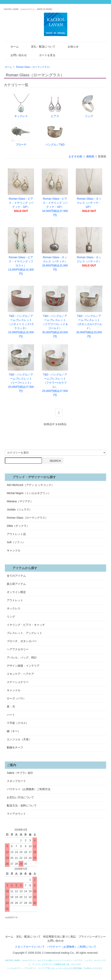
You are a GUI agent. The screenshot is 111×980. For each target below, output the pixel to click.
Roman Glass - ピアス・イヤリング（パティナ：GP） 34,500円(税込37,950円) (55, 193)
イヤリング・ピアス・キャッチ (26, 625)
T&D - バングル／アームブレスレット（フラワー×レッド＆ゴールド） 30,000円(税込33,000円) (55, 312)
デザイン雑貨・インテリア (23, 666)
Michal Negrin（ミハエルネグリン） (29, 493)
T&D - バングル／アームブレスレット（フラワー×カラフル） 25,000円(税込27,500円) (55, 370)
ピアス (55, 106)
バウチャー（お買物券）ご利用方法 (29, 789)
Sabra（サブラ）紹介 (20, 773)
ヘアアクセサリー (18, 649)
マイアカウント (16, 814)
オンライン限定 (16, 592)
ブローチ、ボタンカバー (22, 641)
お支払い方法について (20, 797)
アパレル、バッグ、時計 (22, 657)
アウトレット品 (16, 534)
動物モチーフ (15, 747)
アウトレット (15, 600)
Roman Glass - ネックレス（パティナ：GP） (89, 190)
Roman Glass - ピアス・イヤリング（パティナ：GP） (21, 190)
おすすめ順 (75, 156)
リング (89, 106)
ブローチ (21, 134)
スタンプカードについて (30, 947)
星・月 (11, 707)
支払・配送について (40, 46)
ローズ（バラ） (16, 698)
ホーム (12, 46)
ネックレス (21, 106)
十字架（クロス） (18, 723)
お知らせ (70, 46)
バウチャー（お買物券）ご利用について (72, 947)
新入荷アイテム (16, 584)
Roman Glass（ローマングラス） (34, 67)
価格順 (90, 156)
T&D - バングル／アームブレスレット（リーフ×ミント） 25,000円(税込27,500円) (21, 368)
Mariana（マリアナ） (20, 501)
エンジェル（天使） (19, 739)
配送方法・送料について (22, 806)
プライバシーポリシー (92, 937)
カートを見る (44, 55)
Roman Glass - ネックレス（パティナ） (89, 247)
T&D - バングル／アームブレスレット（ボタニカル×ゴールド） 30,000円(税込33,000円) (89, 312)
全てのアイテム (16, 576)
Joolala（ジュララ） (19, 509)
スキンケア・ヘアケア (20, 674)
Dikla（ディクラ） (18, 526)
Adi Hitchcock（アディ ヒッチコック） (30, 485)
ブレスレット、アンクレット (24, 633)
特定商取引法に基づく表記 (59, 937)
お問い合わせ (16, 55)
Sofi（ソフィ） (16, 542)
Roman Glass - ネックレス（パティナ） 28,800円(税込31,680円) (55, 249)
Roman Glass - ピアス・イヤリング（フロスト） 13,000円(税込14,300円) (21, 251)
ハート (11, 715)
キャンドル (14, 550)
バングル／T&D (55, 134)
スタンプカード (16, 781)
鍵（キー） (14, 731)
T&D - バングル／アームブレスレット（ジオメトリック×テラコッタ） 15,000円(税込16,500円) (21, 312)
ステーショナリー (18, 682)
